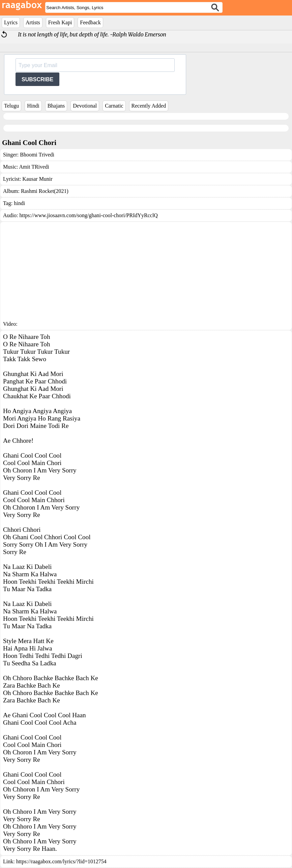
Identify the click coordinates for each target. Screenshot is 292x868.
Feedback (90, 22)
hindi (19, 203)
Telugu (11, 106)
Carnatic (114, 106)
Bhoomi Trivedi (37, 155)
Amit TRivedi (34, 167)
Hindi (33, 106)
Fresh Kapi (60, 22)
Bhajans (56, 106)
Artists (33, 22)
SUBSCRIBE (37, 79)
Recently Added (149, 106)
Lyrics (11, 22)
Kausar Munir (37, 179)
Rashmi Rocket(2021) (45, 191)
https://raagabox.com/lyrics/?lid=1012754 (61, 861)
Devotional (85, 106)
